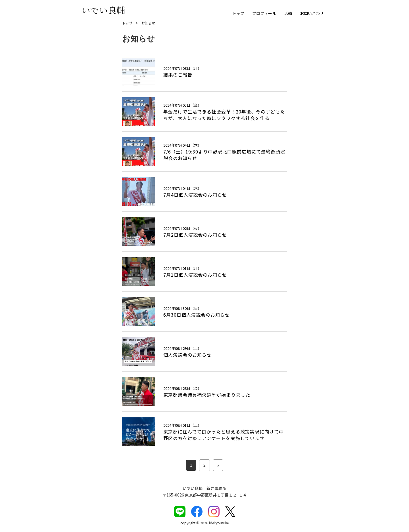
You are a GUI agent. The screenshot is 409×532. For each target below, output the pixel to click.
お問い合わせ (312, 13)
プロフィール (264, 13)
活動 (288, 13)
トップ (238, 13)
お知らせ (148, 23)
